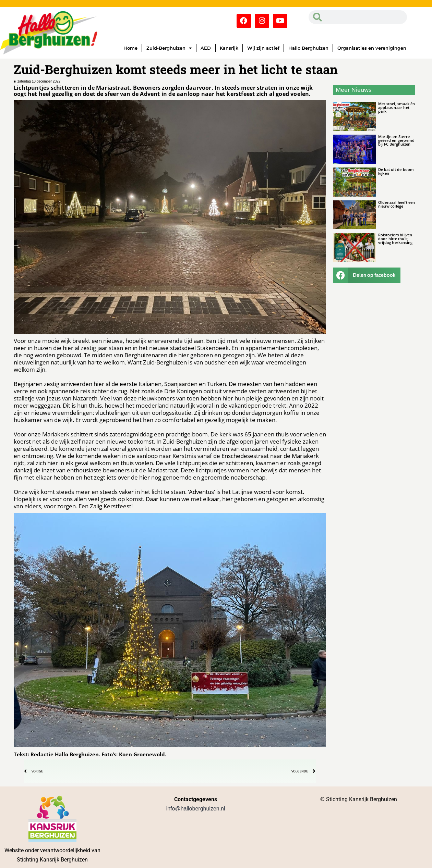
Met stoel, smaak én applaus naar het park (397, 107)
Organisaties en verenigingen (372, 48)
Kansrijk (229, 48)
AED (206, 48)
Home (130, 48)
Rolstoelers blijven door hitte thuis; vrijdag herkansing (395, 239)
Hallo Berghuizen (308, 48)
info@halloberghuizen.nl (196, 809)
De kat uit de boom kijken (396, 171)
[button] (367, 275)
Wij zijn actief (263, 48)
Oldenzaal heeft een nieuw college (397, 204)
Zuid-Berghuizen (169, 48)
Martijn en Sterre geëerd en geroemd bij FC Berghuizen (396, 140)
